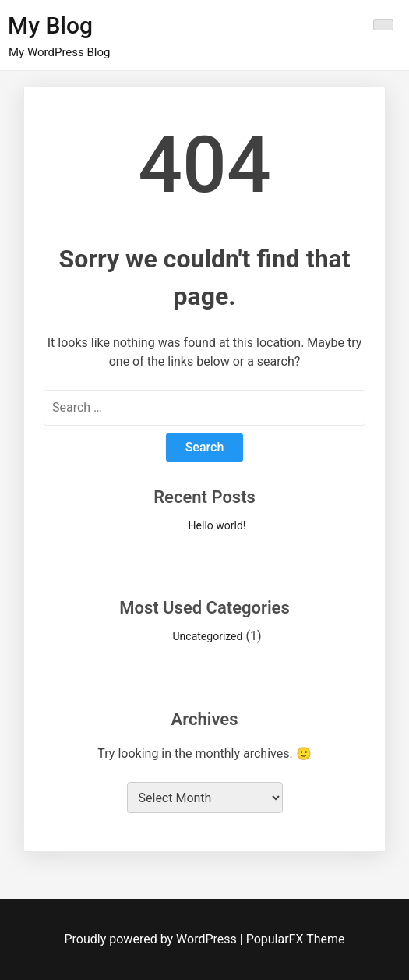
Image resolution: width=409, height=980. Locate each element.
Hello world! (217, 525)
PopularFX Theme (296, 939)
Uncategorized (208, 636)
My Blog (50, 25)
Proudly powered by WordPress (152, 939)
